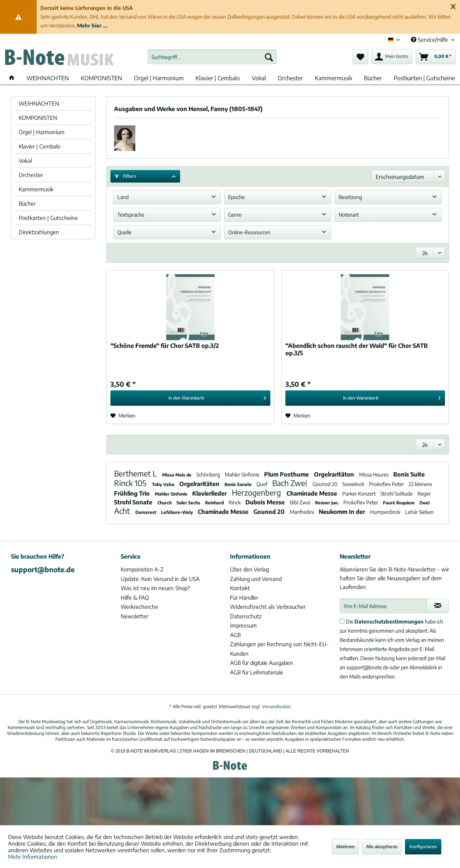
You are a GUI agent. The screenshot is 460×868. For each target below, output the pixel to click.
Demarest (146, 512)
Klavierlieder (210, 493)
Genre (235, 215)
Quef (262, 484)
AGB (235, 635)
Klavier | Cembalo (39, 146)
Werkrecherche (139, 607)
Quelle (124, 232)
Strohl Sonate (134, 502)
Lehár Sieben (419, 512)
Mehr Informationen (33, 857)
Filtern (125, 176)
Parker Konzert (359, 494)
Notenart (349, 215)
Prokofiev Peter (387, 484)
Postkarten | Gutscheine (48, 218)
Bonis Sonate (239, 484)
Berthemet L (136, 473)
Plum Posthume (287, 474)
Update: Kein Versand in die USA (160, 579)
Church (165, 503)
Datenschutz (246, 616)
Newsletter (134, 616)
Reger (424, 494)
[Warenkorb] (436, 57)
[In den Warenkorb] (190, 398)
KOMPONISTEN (38, 118)
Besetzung (350, 197)
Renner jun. (327, 503)
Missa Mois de (177, 475)
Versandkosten (276, 707)
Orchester (31, 175)
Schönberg (209, 475)
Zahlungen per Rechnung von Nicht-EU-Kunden (279, 649)
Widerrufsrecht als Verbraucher (268, 607)
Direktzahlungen (39, 232)
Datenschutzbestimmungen (389, 621)
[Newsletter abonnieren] (438, 606)
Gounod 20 (326, 484)
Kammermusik (36, 189)
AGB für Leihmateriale (257, 672)
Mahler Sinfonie (243, 475)
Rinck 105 (131, 483)
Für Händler (244, 597)
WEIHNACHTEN (39, 103)
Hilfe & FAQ (135, 597)
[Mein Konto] (392, 57)
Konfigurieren (423, 847)
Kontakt (240, 588)
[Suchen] (269, 57)
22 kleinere (420, 484)
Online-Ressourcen (249, 232)
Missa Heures (374, 475)
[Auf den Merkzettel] (123, 416)
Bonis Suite (409, 474)
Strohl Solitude (397, 494)
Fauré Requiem (399, 503)
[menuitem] (212, 57)
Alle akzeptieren (382, 847)
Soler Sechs (189, 503)
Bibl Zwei (301, 502)
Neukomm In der (343, 512)
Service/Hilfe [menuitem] (430, 40)
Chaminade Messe (313, 493)
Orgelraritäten (335, 474)
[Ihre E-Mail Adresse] (384, 606)
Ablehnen (345, 847)
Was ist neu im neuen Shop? (155, 588)
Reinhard (215, 503)
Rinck (235, 502)
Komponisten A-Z (142, 569)
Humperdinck (386, 512)
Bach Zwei (291, 483)
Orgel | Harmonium (42, 132)
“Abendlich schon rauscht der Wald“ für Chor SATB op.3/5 (357, 349)
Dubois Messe (266, 502)
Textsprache (131, 215)
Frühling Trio (133, 493)
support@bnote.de (43, 569)
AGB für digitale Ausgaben (262, 663)
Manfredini (302, 512)
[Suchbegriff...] (212, 57)
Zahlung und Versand (256, 579)
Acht (123, 511)
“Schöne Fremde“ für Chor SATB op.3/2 (165, 346)
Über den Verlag (249, 569)
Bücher (27, 203)
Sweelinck (354, 484)
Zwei (424, 503)
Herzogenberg (257, 492)
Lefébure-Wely (178, 512)
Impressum (243, 625)
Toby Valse (164, 484)
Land (123, 197)
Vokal (25, 161)
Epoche (236, 197)
